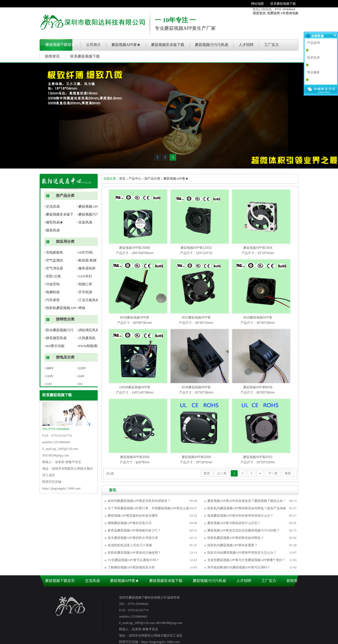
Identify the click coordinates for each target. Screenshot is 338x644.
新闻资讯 (52, 56)
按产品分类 (65, 196)
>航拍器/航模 (87, 260)
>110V (49, 376)
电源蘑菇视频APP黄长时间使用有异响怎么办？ (240, 516)
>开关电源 (84, 292)
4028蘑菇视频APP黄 (258, 318)
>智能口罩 (84, 284)
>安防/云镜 (52, 276)
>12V (48, 384)
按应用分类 (65, 242)
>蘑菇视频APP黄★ (91, 206)
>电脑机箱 (52, 292)
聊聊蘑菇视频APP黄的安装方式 (130, 523)
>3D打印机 (85, 252)
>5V (80, 384)
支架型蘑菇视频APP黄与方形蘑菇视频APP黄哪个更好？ (246, 560)
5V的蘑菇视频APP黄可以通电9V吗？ (133, 560)
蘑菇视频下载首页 (60, 45)
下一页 (273, 473)
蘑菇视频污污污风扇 (212, 45)
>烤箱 (81, 308)
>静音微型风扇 (55, 338)
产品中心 (135, 179)
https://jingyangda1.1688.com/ (62, 488)
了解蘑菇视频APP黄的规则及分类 (131, 567)
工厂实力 (271, 45)
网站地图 (257, 4)
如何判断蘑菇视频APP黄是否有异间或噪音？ (139, 501)
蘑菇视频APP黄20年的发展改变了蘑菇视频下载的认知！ (247, 501)
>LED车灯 (84, 276)
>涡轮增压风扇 (88, 330)
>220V (81, 368)
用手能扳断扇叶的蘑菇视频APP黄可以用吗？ (239, 567)
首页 (122, 179)
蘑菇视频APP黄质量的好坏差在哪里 (133, 516)
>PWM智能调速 (88, 346)
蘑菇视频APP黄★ (126, 45)
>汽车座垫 (52, 300)
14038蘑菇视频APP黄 (135, 387)
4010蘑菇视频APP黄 (196, 318)
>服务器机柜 (86, 268)
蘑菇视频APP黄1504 (258, 248)
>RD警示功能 (54, 346)
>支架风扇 (84, 222)
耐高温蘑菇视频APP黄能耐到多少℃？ (134, 530)
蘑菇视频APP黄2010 (258, 457)
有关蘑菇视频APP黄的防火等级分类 (133, 538)
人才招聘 (246, 45)
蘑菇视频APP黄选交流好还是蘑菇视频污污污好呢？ (243, 530)
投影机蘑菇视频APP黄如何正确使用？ (134, 553)
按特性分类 (65, 319)
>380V (49, 368)
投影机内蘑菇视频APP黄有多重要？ (232, 545)
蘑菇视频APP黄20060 (135, 248)
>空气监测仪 (54, 260)
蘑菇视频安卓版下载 (168, 45)
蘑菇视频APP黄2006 (196, 457)
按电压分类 (65, 357)
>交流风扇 (52, 206)
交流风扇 (92, 581)
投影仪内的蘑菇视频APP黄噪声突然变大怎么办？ (242, 553)
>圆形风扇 (52, 230)
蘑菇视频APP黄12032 (196, 248)
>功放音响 (52, 284)
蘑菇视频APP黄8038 (258, 387)
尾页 (288, 473)
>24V (81, 376)
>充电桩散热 (54, 252)
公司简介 (93, 45)
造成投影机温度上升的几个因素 (130, 545)
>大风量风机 (86, 338)
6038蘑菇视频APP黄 (135, 318)
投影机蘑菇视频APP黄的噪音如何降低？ (236, 538)
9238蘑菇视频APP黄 (196, 387)
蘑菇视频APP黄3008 (135, 457)
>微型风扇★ (54, 222)
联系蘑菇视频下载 (283, 4)
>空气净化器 (54, 268)
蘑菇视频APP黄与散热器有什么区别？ (234, 523)
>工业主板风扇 (88, 300)
